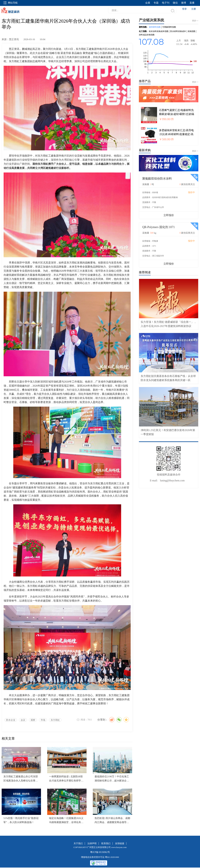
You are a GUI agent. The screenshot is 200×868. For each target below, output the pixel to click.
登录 (184, 9)
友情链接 (120, 843)
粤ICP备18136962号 (100, 852)
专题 (156, 3)
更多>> (195, 82)
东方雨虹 (55, 720)
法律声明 (92, 843)
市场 (43, 720)
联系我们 (106, 843)
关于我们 (78, 843)
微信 (175, 3)
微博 (184, 3)
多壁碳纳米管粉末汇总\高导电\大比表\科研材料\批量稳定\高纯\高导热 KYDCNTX (176, 134)
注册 (194, 9)
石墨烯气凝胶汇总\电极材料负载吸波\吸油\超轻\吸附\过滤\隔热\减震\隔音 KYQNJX (177, 114)
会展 (148, 3)
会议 (23, 720)
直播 (192, 3)
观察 (33, 720)
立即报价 (169, 215)
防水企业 (11, 720)
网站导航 (10, 3)
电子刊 (166, 3)
